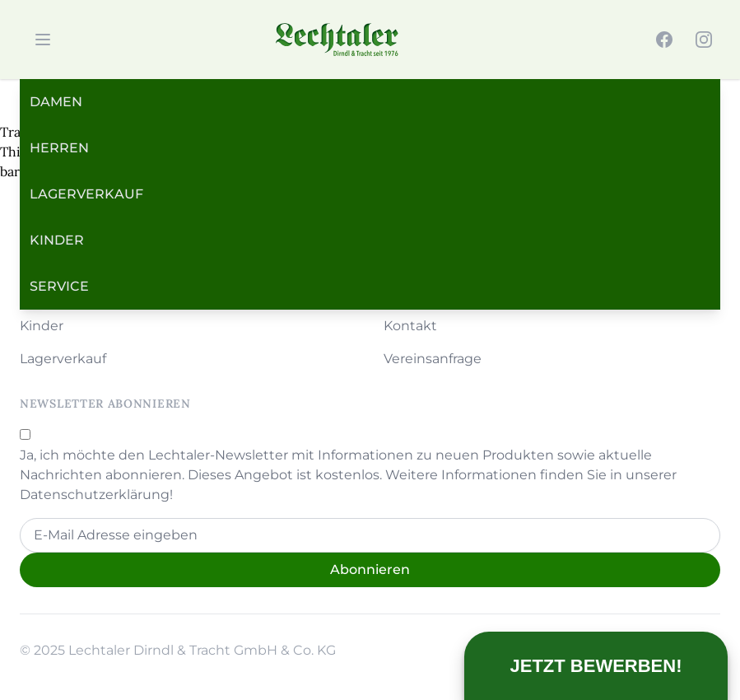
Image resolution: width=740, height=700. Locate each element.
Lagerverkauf (86, 194)
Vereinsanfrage (433, 359)
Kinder (57, 240)
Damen (56, 102)
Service (59, 286)
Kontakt (410, 326)
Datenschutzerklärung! (96, 495)
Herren (59, 148)
